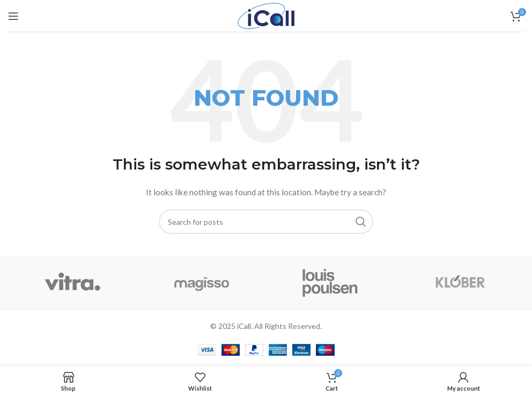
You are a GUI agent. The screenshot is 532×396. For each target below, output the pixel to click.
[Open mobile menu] (13, 16)
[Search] (266, 222)
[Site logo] (266, 15)
